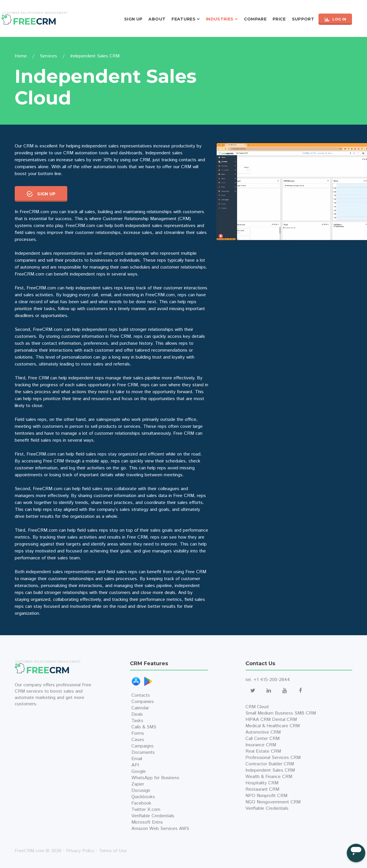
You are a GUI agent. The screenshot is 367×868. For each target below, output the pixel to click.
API (135, 765)
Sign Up (133, 19)
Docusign (141, 791)
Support (303, 19)
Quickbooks (143, 797)
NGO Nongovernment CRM (273, 802)
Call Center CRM (262, 739)
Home (21, 56)
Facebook (141, 803)
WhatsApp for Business (155, 778)
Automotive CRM (263, 732)
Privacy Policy (80, 851)
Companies (143, 702)
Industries (220, 19)
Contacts (141, 695)
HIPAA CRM (258, 720)
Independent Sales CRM (270, 770)
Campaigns (142, 746)
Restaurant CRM (262, 789)
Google (139, 772)
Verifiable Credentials (153, 816)
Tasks (137, 721)
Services (49, 56)
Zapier (138, 784)
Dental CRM (284, 720)
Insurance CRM (261, 745)
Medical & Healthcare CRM (273, 726)
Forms (138, 733)
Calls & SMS (144, 727)
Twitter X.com (146, 810)
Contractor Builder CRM (270, 764)
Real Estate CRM (263, 751)
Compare (255, 19)
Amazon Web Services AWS (160, 829)
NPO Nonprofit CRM (266, 796)
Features (183, 19)
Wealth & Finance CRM (269, 777)
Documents (143, 752)
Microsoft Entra (147, 822)
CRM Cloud (257, 707)
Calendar (140, 708)
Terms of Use (113, 851)
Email (137, 759)
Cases (138, 740)
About (157, 19)
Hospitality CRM (262, 783)
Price (279, 19)
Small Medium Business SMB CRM (281, 713)
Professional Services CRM (273, 758)
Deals (137, 714)
